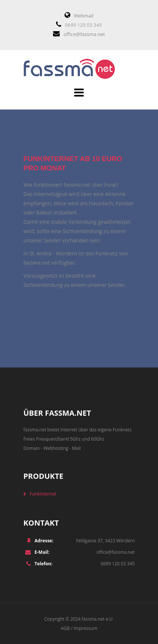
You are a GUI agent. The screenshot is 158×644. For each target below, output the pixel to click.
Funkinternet (43, 494)
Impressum (85, 628)
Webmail (84, 16)
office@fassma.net (84, 34)
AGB (65, 628)
